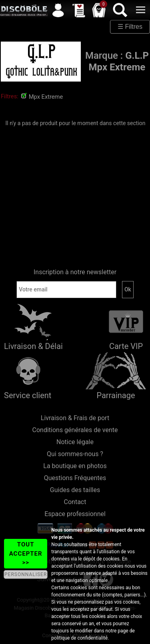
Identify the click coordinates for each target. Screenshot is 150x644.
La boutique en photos (75, 466)
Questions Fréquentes (75, 478)
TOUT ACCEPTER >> (26, 553)
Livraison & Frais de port (75, 418)
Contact (75, 502)
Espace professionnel (75, 514)
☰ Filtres (130, 27)
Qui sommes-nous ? (75, 454)
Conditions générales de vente (75, 430)
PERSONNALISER (26, 574)
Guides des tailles (75, 490)
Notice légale (75, 442)
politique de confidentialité (79, 638)
